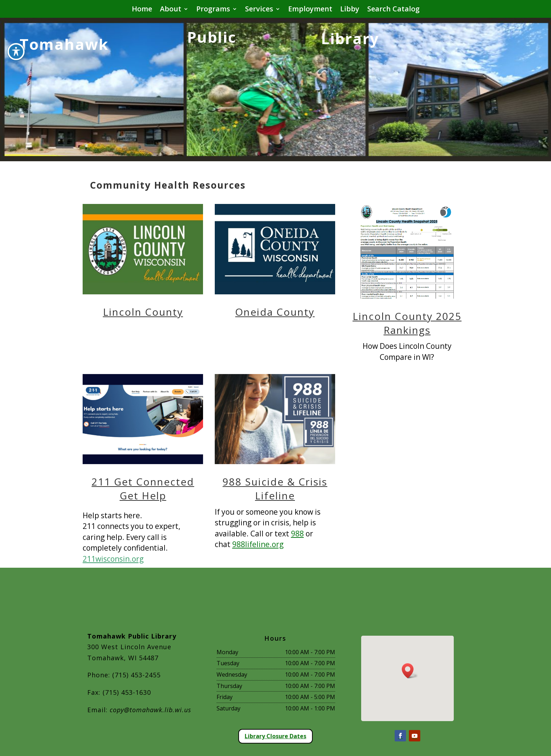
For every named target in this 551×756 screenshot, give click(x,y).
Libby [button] (350, 10)
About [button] (171, 10)
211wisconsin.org (113, 559)
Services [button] (259, 10)
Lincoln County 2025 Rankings (407, 323)
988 (297, 534)
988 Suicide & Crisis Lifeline (275, 489)
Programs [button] (213, 10)
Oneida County (275, 312)
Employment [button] (310, 10)
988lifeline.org (258, 544)
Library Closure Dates (275, 736)
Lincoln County (143, 312)
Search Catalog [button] (393, 10)
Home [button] (142, 10)
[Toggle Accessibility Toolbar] (16, 36)
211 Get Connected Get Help (143, 489)
